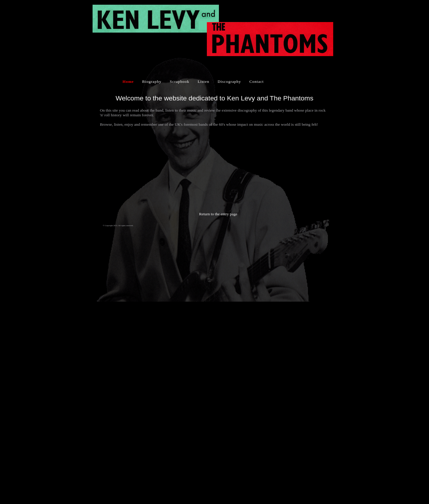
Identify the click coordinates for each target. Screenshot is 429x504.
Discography (229, 82)
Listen (204, 82)
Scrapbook (180, 82)
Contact (257, 82)
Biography (152, 82)
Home (128, 82)
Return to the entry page (218, 214)
